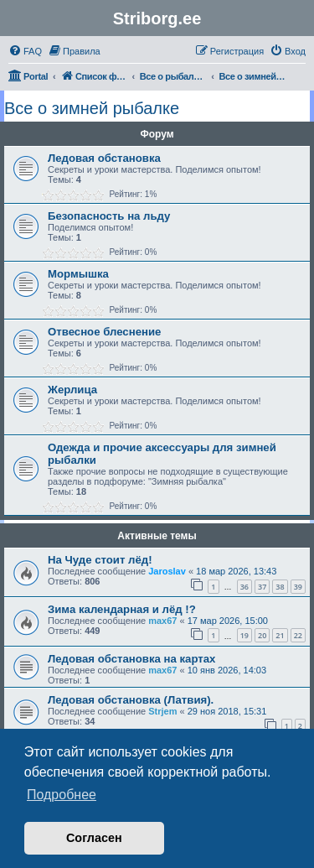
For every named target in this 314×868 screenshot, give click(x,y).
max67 (162, 621)
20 (262, 635)
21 (280, 635)
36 (245, 587)
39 (298, 587)
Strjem (162, 711)
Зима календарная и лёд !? (122, 609)
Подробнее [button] (62, 795)
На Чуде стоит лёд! (100, 560)
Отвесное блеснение (104, 332)
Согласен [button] (94, 838)
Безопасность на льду (109, 216)
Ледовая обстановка (104, 158)
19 (245, 635)
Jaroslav (167, 571)
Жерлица (72, 390)
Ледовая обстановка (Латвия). (131, 700)
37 (262, 587)
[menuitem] (25, 51)
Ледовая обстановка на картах (131, 659)
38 (280, 587)
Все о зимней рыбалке (92, 108)
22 (298, 635)
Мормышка (78, 274)
